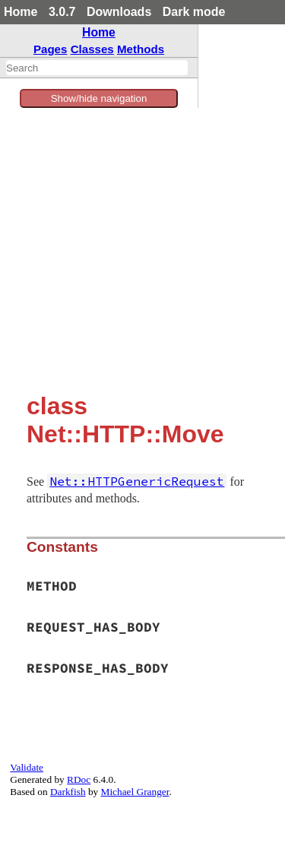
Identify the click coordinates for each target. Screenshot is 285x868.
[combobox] (97, 68)
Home (21, 12)
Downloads (119, 12)
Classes (92, 49)
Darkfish (68, 792)
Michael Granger (135, 792)
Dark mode (194, 12)
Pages (51, 49)
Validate (27, 767)
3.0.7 (62, 12)
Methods (141, 49)
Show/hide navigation (99, 98)
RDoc (79, 779)
